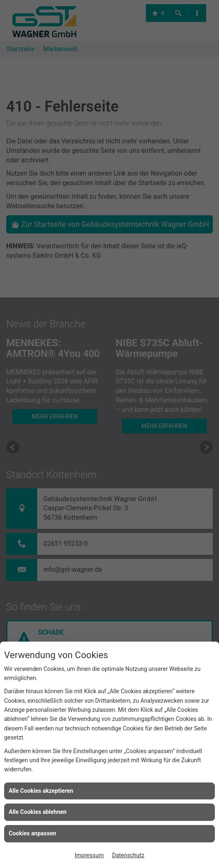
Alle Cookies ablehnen (38, 812)
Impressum (89, 855)
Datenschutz (128, 855)
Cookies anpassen (32, 833)
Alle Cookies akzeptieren (41, 791)
